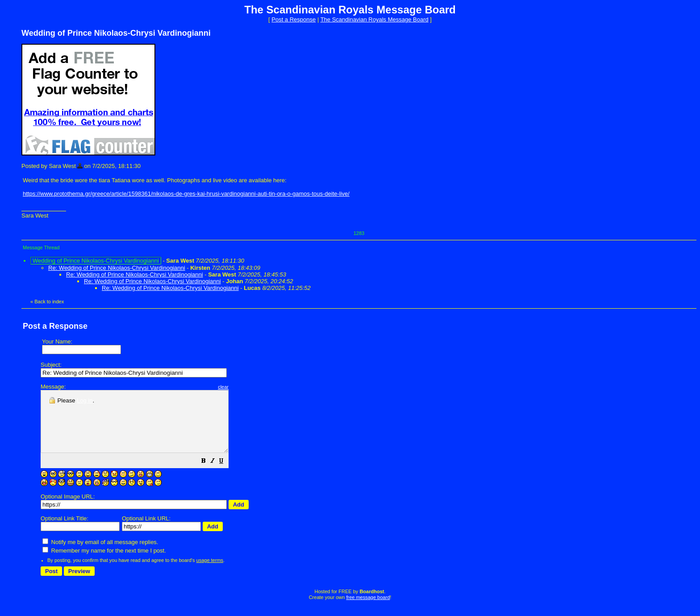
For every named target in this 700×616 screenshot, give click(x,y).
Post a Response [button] (294, 19)
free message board (368, 609)
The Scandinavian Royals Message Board (375, 19)
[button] (226, 474)
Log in (85, 400)
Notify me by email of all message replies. (100, 554)
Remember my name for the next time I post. (104, 563)
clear (246, 387)
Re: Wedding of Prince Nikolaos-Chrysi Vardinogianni (117, 268)
